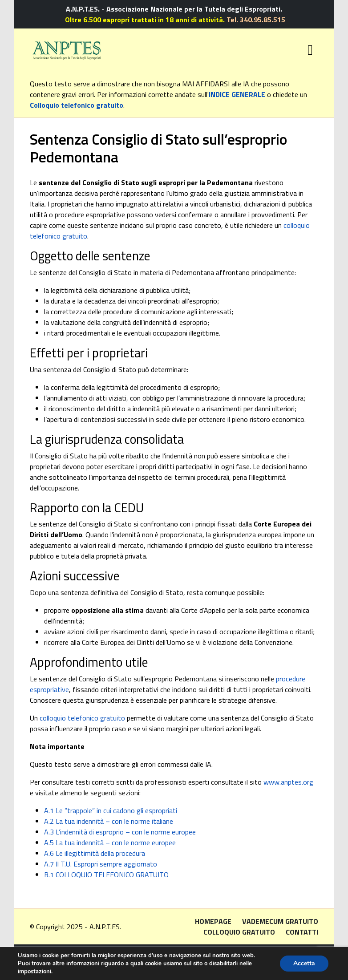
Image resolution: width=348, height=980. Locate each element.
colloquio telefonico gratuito (82, 718)
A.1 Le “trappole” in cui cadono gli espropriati (111, 810)
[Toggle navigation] (310, 50)
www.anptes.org (288, 782)
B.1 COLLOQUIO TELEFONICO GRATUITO (106, 875)
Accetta (304, 963)
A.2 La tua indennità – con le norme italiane (109, 821)
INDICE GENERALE (237, 94)
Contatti (302, 932)
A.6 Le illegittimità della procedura (95, 853)
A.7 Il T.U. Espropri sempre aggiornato (101, 864)
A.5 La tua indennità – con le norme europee (110, 842)
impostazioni (34, 972)
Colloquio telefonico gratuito (77, 105)
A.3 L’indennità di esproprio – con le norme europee (120, 832)
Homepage (213, 921)
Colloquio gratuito (239, 932)
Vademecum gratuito (280, 921)
